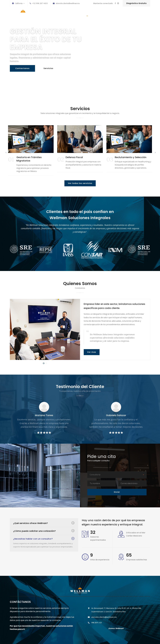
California (18, 3)
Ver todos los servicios (80, 183)
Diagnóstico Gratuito (136, 3)
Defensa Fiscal (74, 157)
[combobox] (117, 475)
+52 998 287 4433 (39, 3)
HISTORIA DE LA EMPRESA (119, 13)
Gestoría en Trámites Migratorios (29, 159)
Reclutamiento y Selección (131, 157)
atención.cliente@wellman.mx (66, 3)
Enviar (117, 492)
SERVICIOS (99, 13)
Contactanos (22, 68)
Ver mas (92, 352)
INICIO (87, 13)
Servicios (48, 68)
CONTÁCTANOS (141, 13)
